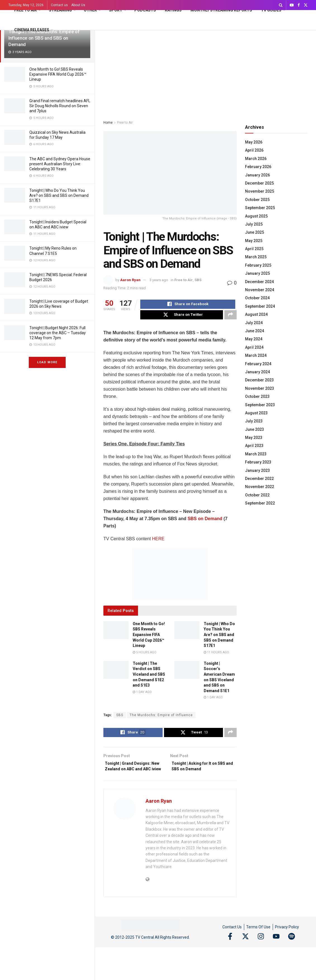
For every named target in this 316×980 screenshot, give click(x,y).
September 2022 (260, 503)
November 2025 (260, 191)
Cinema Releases (32, 30)
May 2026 (254, 142)
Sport (116, 10)
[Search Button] (281, 5)
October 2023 (257, 396)
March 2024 (256, 355)
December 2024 (259, 282)
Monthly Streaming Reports (221, 10)
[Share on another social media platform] (231, 317)
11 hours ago (216, 655)
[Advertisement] (205, 72)
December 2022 (259, 479)
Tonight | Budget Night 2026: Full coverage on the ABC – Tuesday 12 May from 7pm (58, 333)
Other (90, 10)
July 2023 (254, 421)
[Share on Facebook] (188, 305)
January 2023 (257, 470)
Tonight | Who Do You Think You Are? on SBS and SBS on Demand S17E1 (59, 195)
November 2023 (260, 388)
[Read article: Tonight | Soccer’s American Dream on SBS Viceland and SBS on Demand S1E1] (187, 673)
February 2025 (258, 265)
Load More (47, 362)
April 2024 (254, 347)
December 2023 (259, 380)
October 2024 (257, 298)
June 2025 (255, 232)
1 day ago (142, 695)
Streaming (60, 10)
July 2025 (254, 224)
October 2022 (257, 495)
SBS (198, 280)
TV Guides (271, 10)
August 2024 (256, 314)
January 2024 (257, 372)
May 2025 (254, 241)
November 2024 (260, 290)
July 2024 (254, 323)
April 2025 (254, 249)
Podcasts (145, 10)
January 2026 (257, 175)
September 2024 (260, 306)
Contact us (59, 5)
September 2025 (260, 208)
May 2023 (254, 438)
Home (108, 123)
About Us (78, 5)
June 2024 (255, 331)
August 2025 (256, 216)
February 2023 (258, 462)
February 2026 (258, 167)
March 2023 (256, 454)
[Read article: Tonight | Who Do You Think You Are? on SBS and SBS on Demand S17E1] (187, 633)
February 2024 (258, 364)
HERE (158, 542)
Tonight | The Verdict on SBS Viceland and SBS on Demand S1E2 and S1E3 (149, 677)
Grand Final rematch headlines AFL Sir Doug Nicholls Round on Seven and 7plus (60, 106)
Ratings (173, 10)
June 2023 (255, 429)
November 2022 (260, 487)
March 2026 (256, 159)
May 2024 (254, 339)
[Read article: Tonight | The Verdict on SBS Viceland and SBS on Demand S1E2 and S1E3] (116, 673)
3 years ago (159, 280)
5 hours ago (145, 655)
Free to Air (26, 10)
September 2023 (260, 405)
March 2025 (256, 257)
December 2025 (259, 183)
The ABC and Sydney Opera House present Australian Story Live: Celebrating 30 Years (60, 164)
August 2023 (256, 413)
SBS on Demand (205, 521)
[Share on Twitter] (182, 317)
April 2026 (254, 150)
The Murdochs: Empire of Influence (161, 718)
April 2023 (254, 446)
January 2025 (257, 273)
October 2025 (257, 200)
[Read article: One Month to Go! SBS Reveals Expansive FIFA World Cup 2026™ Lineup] (116, 633)
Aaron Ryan (130, 280)
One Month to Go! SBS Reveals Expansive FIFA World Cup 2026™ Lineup (58, 74)
